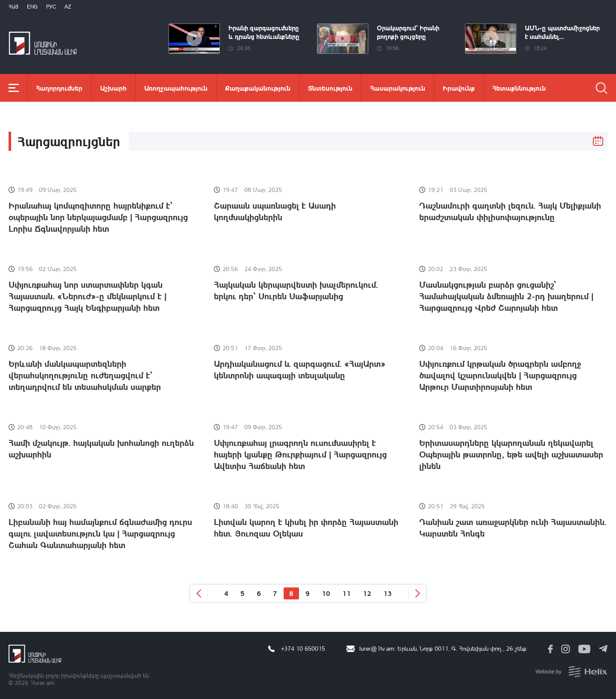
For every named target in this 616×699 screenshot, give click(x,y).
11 (346, 593)
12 (367, 593)
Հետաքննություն (519, 88)
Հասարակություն (398, 88)
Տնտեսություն (330, 88)
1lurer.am (42, 683)
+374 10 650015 (303, 648)
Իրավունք (459, 88)
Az (68, 7)
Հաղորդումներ (59, 88)
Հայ (13, 7)
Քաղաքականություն (258, 88)
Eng (32, 7)
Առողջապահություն (176, 88)
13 (388, 593)
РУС (51, 7)
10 (326, 593)
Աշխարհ (113, 88)
